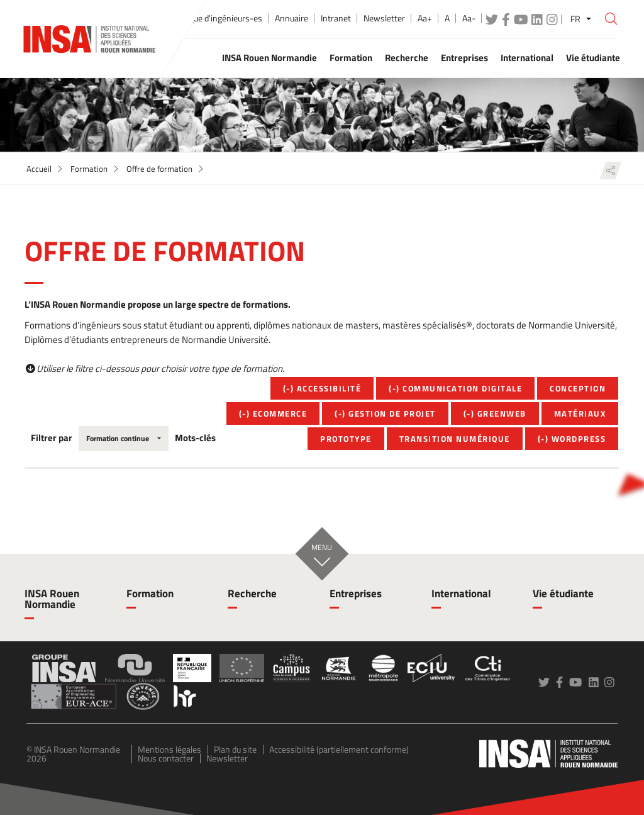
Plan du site (235, 749)
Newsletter (384, 18)
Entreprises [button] (464, 58)
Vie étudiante (563, 593)
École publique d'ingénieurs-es (207, 18)
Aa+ (425, 18)
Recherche (252, 593)
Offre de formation (159, 169)
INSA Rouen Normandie (52, 599)
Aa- (469, 18)
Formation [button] (351, 58)
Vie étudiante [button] (593, 58)
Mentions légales (169, 749)
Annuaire (291, 18)
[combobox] (124, 439)
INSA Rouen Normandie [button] (269, 58)
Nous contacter (166, 758)
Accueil (39, 169)
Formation (89, 169)
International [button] (527, 58)
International (461, 593)
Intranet (336, 18)
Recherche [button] (407, 58)
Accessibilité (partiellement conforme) (339, 749)
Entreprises (356, 593)
